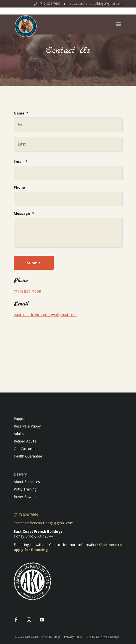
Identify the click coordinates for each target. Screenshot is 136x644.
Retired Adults (25, 441)
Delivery (20, 474)
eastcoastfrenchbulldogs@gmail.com (45, 314)
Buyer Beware (25, 497)
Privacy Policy (73, 637)
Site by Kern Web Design (103, 637)
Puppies (20, 419)
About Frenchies (27, 482)
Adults (19, 434)
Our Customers (26, 449)
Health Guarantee (28, 456)
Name (21, 113)
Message (24, 213)
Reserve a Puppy (27, 426)
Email (21, 162)
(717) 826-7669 (50, 4)
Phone (19, 187)
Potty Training (25, 489)
